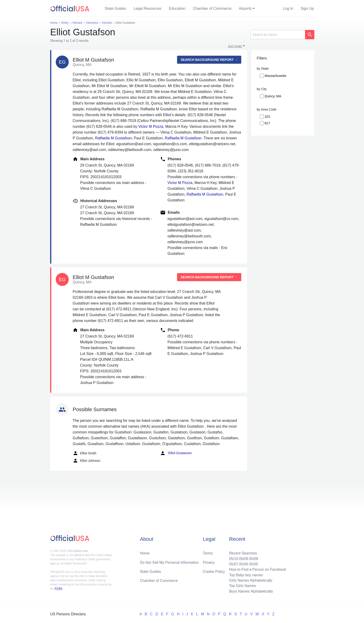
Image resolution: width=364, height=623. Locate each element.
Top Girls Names (241, 585)
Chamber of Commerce (212, 8)
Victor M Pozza (151, 126)
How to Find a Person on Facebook (257, 569)
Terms (208, 552)
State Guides (115, 8)
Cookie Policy (214, 571)
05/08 (253, 558)
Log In (288, 8)
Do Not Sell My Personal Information (170, 561)
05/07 (232, 563)
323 (267, 117)
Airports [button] (245, 8)
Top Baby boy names (245, 574)
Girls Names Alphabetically (250, 580)
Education (177, 8)
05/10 (232, 558)
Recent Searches (242, 552)
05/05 (253, 563)
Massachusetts (275, 76)
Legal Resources (148, 8)
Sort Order (235, 46)
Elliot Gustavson (176, 453)
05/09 (243, 558)
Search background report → (209, 60)
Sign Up (307, 8)
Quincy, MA (273, 96)
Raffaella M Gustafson (114, 138)
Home (145, 552)
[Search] (278, 35)
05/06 (243, 563)
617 (267, 123)
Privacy (209, 561)
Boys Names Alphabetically (250, 591)
